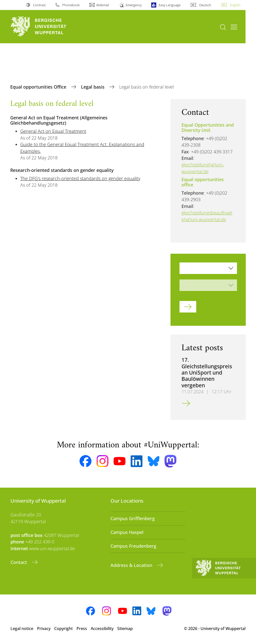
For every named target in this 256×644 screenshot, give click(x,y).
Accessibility (102, 628)
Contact (19, 562)
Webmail (103, 5)
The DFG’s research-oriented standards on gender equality (80, 178)
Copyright (63, 628)
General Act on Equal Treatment (53, 131)
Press (82, 628)
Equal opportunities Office (39, 87)
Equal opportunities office (203, 182)
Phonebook (71, 5)
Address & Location (132, 565)
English (235, 5)
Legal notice (22, 628)
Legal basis (93, 87)
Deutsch (205, 5)
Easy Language (170, 5)
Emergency (134, 5)
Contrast (39, 5)
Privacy (44, 628)
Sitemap (125, 628)
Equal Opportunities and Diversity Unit (208, 127)
